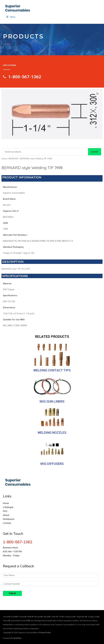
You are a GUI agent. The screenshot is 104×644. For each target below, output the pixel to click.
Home (4, 159)
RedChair (17, 638)
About (6, 515)
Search (95, 152)
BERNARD (13, 159)
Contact (7, 523)
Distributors (9, 519)
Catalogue (8, 507)
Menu (11, 17)
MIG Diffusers (52, 464)
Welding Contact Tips (52, 370)
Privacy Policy (45, 632)
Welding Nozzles (52, 433)
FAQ (5, 511)
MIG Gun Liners (52, 401)
